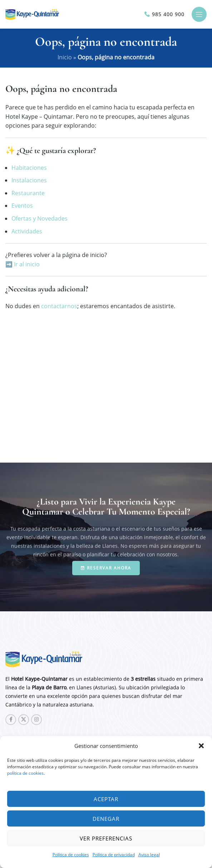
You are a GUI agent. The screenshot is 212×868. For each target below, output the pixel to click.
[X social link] (24, 720)
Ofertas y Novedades (40, 218)
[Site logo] (32, 14)
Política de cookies (71, 855)
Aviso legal (149, 855)
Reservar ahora (106, 568)
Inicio (65, 57)
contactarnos (59, 306)
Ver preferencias (106, 838)
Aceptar (106, 799)
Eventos (22, 206)
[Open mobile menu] (199, 14)
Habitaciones (29, 168)
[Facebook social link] (11, 720)
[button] (201, 746)
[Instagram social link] (36, 720)
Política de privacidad (114, 855)
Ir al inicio (27, 264)
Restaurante (28, 193)
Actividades (27, 231)
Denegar (106, 819)
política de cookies (25, 773)
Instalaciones (29, 180)
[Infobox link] (164, 14)
